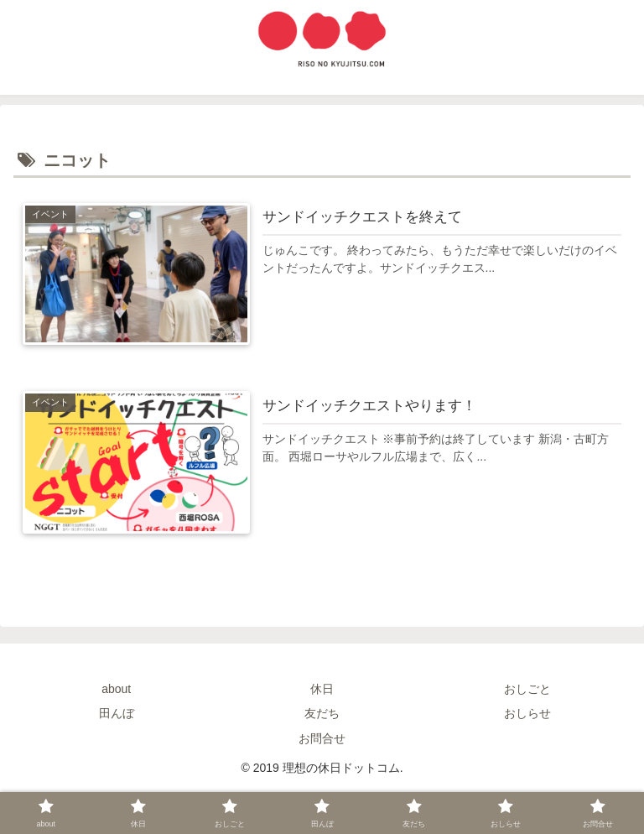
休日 (322, 689)
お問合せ (322, 738)
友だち (322, 713)
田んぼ (117, 713)
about (116, 689)
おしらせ (527, 713)
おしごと (527, 689)
